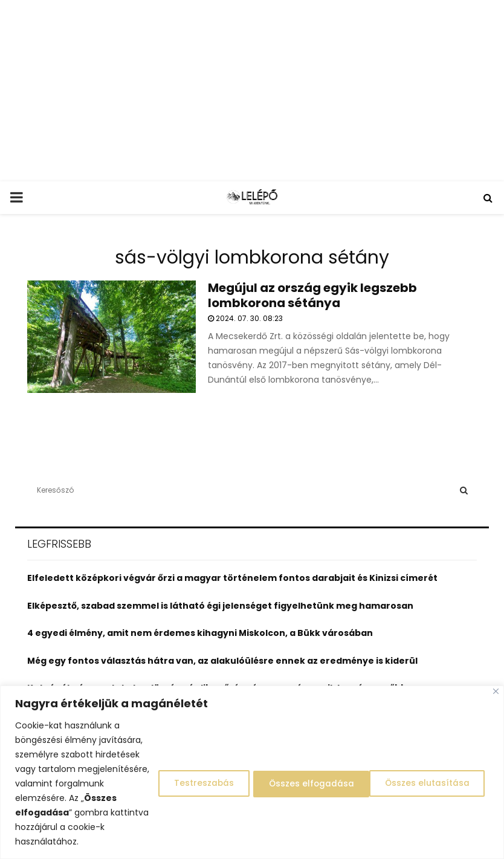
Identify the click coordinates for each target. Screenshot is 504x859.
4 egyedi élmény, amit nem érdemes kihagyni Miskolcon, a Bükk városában (200, 633)
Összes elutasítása (302, 776)
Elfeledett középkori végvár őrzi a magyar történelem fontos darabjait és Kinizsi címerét (232, 578)
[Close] (496, 677)
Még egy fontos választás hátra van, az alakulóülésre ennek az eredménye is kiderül (222, 661)
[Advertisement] (252, 91)
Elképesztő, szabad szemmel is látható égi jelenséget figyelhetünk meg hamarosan (220, 606)
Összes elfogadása (428, 776)
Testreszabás (190, 776)
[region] (252, 765)
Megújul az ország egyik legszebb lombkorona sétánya (312, 295)
